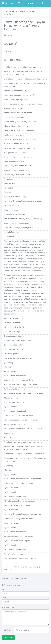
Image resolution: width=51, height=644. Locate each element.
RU (8, 3)
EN (11, 3)
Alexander (8, 570)
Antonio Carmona (28, 11)
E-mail (5, 597)
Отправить (8, 638)
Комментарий (8, 607)
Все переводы (10, 11)
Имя (4, 589)
